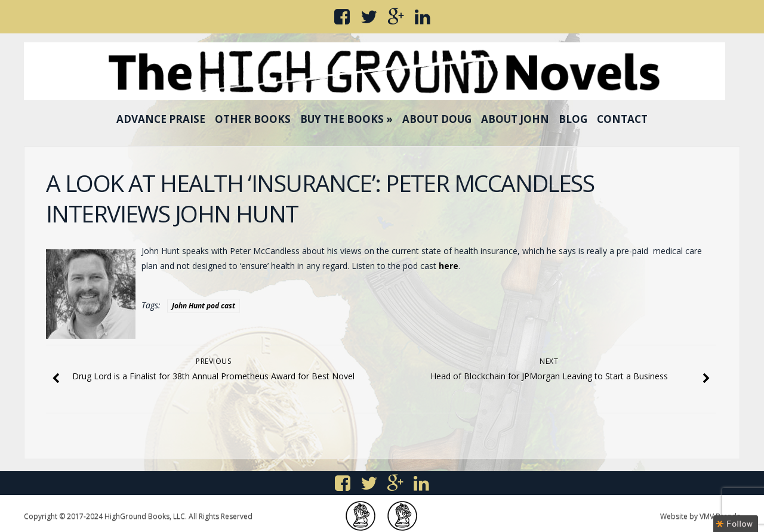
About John (515, 119)
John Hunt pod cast (204, 306)
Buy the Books (346, 119)
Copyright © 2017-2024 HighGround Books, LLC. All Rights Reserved (138, 516)
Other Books (253, 119)
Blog (573, 119)
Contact (622, 119)
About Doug (437, 119)
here (449, 266)
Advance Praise (161, 119)
